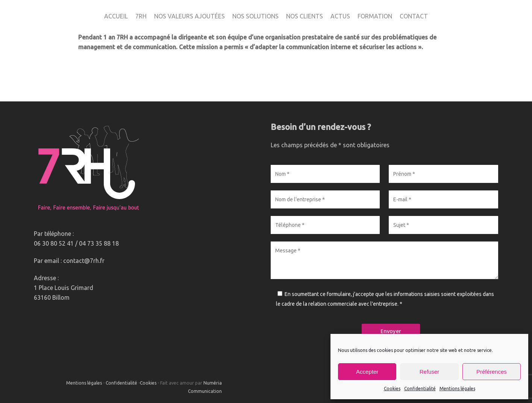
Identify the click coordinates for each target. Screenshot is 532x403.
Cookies (392, 389)
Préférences (492, 372)
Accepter (367, 372)
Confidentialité (420, 389)
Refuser (430, 372)
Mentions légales (457, 389)
